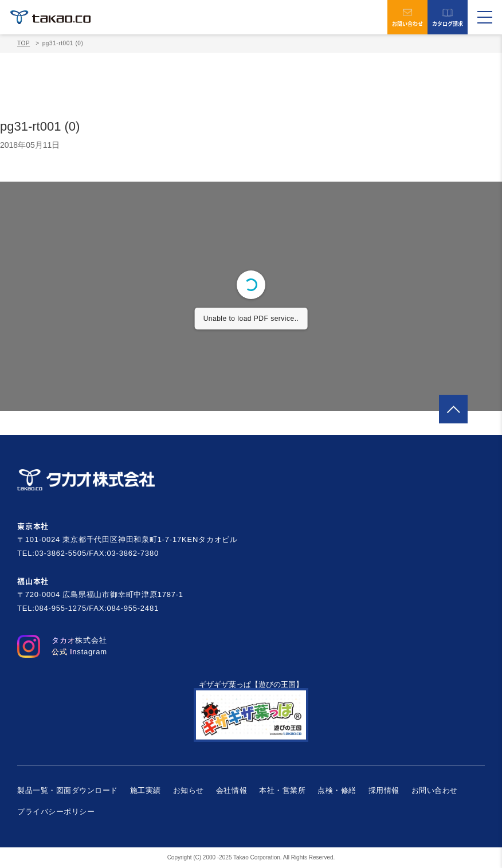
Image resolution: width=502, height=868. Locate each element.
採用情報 (384, 790)
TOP (23, 43)
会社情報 (232, 790)
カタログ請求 (448, 17)
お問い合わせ (407, 17)
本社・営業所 (282, 790)
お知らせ (189, 790)
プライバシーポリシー (56, 812)
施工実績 (146, 790)
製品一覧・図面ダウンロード (68, 790)
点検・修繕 (337, 790)
